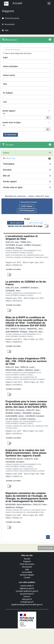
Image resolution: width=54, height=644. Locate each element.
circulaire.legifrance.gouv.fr (27, 591)
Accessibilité (27, 572)
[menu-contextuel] (4, 53)
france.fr (27, 596)
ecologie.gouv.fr (27, 602)
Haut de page (46, 548)
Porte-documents (27, 564)
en (4, 113)
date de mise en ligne (36, 223)
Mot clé (6, 176)
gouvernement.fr (27, 594)
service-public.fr (27, 586)
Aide (27, 569)
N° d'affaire (8, 93)
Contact (27, 578)
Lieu (5, 102)
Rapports (27, 561)
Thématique (9, 164)
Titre (5, 84)
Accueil (27, 559)
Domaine (7, 170)
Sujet (5, 57)
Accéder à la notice (13, 269)
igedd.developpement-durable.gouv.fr (27, 605)
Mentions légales (27, 575)
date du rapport (16, 223)
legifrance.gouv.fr (27, 588)
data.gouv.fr (27, 599)
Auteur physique (10, 66)
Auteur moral (9, 75)
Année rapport (10, 181)
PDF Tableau (27, 206)
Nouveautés (27, 567)
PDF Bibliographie (27, 211)
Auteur (6, 153)
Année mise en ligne (13, 187)
